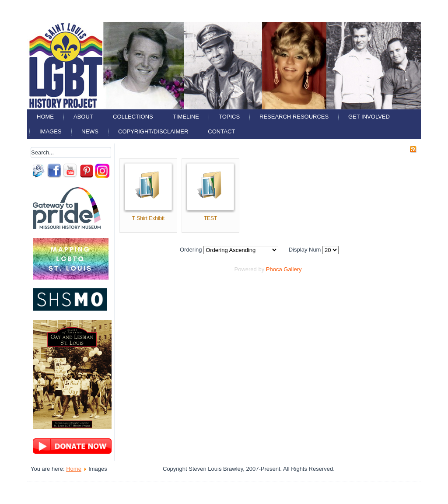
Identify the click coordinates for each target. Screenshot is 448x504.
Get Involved (369, 117)
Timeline (186, 117)
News (90, 131)
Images (51, 131)
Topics (229, 117)
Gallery (292, 269)
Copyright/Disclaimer (153, 131)
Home (45, 117)
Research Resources (294, 117)
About (83, 117)
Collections (133, 117)
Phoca (274, 269)
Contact (221, 131)
